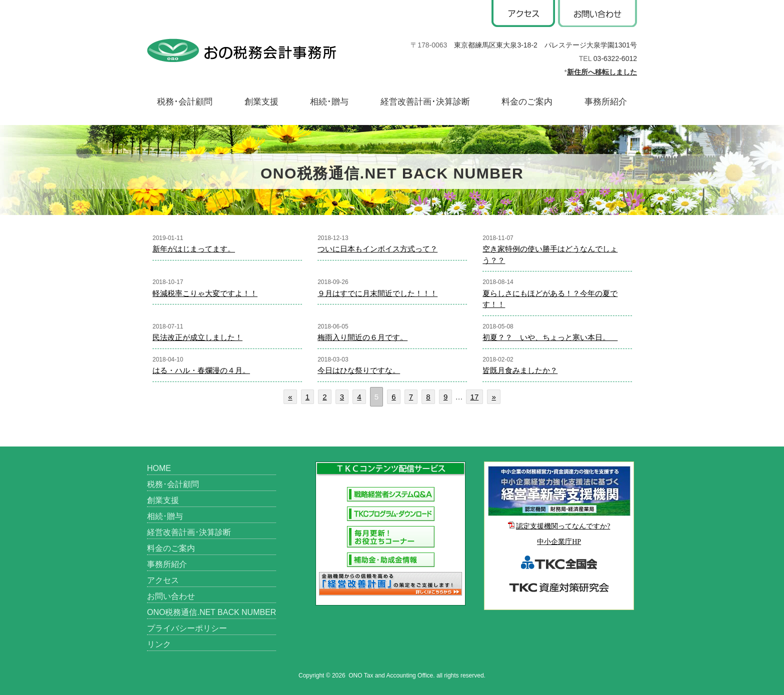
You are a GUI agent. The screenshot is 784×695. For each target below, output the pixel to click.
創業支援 (261, 102)
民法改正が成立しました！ (197, 337)
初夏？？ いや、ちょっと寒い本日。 (550, 337)
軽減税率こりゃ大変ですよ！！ (205, 293)
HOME (159, 468)
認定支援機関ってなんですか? (563, 526)
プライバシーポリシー (187, 628)
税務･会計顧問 (185, 102)
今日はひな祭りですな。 (359, 370)
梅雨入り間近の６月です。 (362, 337)
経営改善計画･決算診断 (425, 102)
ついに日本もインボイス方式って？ (377, 249)
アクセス (163, 580)
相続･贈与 (329, 102)
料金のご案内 (527, 102)
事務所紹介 (606, 102)
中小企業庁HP (559, 542)
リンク (159, 644)
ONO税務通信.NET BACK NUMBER (211, 612)
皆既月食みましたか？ (520, 370)
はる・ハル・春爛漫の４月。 (201, 370)
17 (475, 397)
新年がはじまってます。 (194, 249)
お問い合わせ (171, 596)
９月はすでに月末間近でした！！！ (377, 293)
